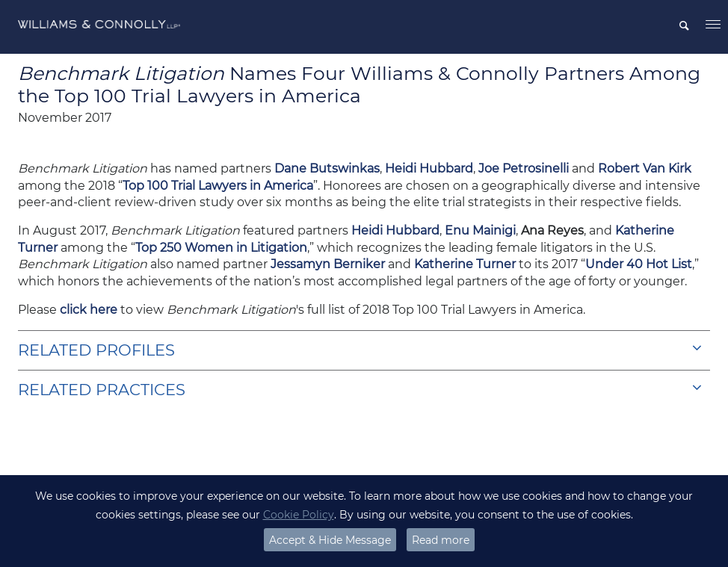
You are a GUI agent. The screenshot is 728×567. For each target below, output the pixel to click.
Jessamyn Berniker (328, 264)
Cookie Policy (299, 515)
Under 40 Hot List (639, 264)
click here (89, 310)
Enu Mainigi (480, 230)
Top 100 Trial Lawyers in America (218, 186)
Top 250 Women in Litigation (221, 248)
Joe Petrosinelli (525, 168)
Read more (441, 540)
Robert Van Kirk (645, 168)
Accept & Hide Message (330, 540)
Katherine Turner (466, 264)
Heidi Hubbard (429, 168)
